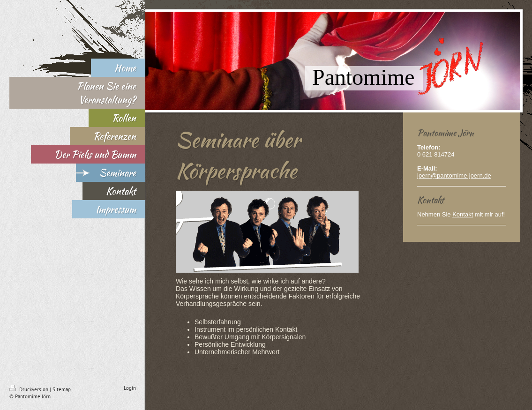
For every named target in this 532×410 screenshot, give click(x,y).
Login (130, 388)
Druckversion (30, 389)
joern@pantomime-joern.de (454, 175)
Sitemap (62, 389)
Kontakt (463, 214)
